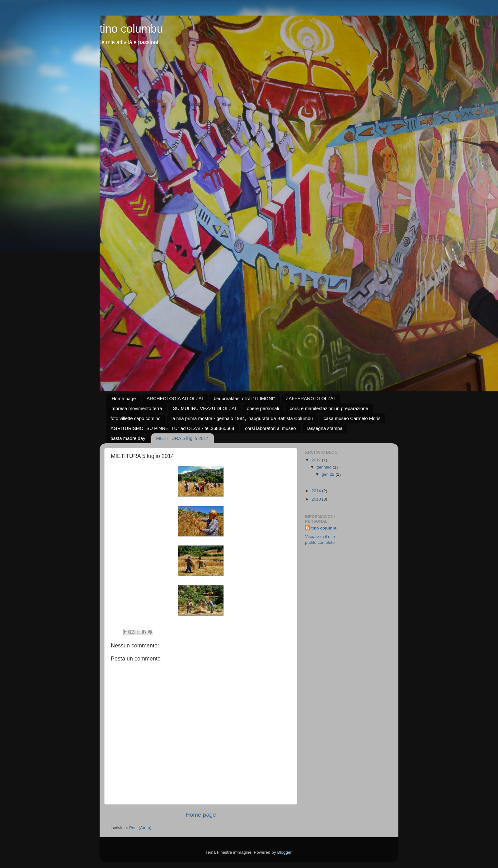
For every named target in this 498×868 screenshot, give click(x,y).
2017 (317, 460)
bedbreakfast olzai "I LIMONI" (244, 398)
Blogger (284, 852)
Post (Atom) (140, 828)
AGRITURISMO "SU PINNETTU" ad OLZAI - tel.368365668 (172, 428)
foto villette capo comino (136, 418)
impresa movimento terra (136, 408)
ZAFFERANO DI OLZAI (310, 398)
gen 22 (329, 474)
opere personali (263, 408)
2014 (317, 491)
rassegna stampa (324, 428)
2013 (317, 499)
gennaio (325, 467)
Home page (124, 398)
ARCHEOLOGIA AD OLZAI (175, 398)
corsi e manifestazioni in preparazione (329, 408)
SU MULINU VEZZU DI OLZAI (205, 408)
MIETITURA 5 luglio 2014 (182, 438)
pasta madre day (128, 438)
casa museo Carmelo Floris (352, 418)
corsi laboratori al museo (270, 428)
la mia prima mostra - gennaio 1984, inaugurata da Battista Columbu (242, 418)
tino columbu (131, 29)
